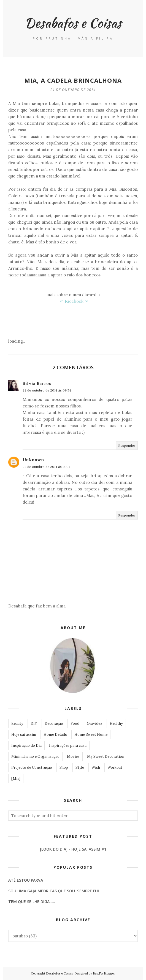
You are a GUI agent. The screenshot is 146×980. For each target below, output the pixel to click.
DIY (34, 724)
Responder (127, 445)
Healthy (116, 724)
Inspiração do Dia (26, 746)
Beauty (17, 724)
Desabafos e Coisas (73, 23)
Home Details (55, 735)
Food (75, 724)
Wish (96, 767)
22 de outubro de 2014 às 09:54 (47, 390)
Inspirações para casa (68, 746)
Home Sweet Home (91, 735)
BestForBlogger (104, 973)
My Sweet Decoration (106, 756)
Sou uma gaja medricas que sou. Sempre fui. (54, 891)
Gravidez (94, 724)
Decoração (54, 724)
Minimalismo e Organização (35, 756)
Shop (64, 767)
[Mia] (16, 778)
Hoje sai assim (24, 735)
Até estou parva (26, 880)
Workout (115, 767)
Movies (73, 756)
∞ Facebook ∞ (74, 301)
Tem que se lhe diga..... (32, 902)
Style (80, 767)
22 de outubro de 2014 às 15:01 (46, 467)
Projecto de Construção (32, 767)
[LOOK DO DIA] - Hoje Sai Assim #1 (73, 849)
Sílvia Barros (37, 383)
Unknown (33, 460)
